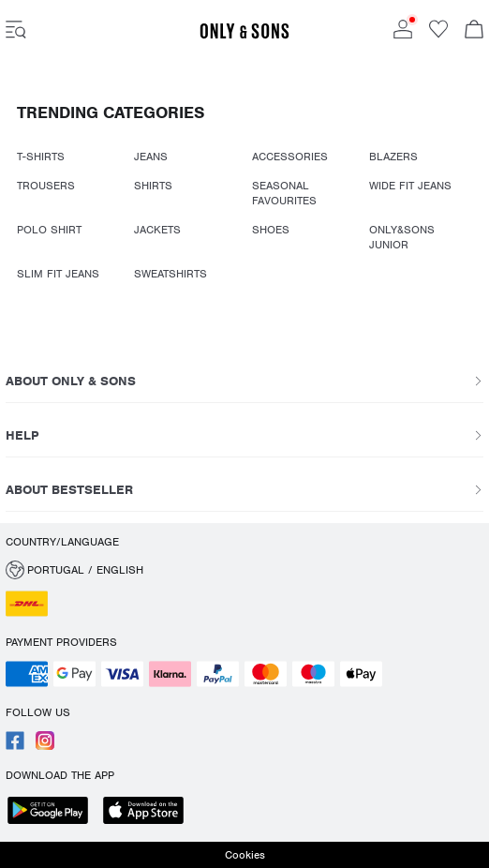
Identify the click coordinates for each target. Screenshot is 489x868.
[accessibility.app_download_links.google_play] (53, 812)
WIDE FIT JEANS (410, 186)
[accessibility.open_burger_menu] (16, 31)
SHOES (271, 230)
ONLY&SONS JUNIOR (402, 237)
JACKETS (157, 230)
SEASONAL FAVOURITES (284, 193)
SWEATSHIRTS (170, 274)
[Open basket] (474, 31)
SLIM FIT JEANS (58, 274)
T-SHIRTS (41, 157)
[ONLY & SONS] (244, 36)
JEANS (151, 157)
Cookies (245, 855)
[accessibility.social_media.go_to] (15, 746)
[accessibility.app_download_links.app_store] (149, 812)
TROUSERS (46, 186)
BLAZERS (393, 157)
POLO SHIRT (49, 230)
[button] (244, 570)
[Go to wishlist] (438, 35)
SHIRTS (153, 186)
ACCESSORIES (290, 157)
